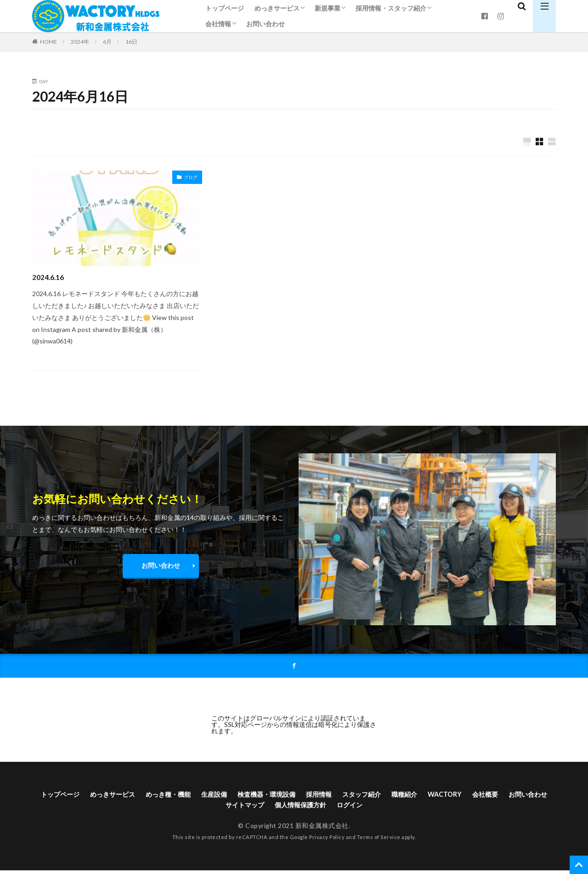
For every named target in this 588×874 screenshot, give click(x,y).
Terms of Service (379, 841)
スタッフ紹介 (398, 796)
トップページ (225, 8)
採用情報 (351, 796)
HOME (48, 41)
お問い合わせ (266, 24)
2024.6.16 (50, 277)
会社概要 (533, 796)
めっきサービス (277, 8)
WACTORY (489, 796)
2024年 (80, 42)
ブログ (191, 177)
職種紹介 (445, 796)
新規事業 (328, 8)
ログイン (384, 808)
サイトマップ (267, 808)
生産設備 (234, 796)
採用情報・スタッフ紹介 (391, 8)
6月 (107, 42)
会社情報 (218, 24)
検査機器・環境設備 (292, 796)
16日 (131, 42)
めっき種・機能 (183, 796)
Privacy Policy (327, 841)
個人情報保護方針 (329, 808)
